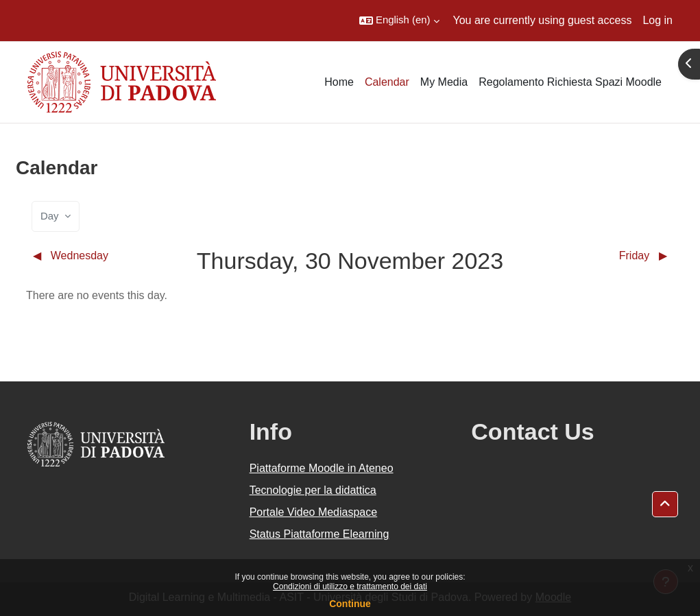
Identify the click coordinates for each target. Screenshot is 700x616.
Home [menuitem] (339, 82)
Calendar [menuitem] (387, 82)
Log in (657, 20)
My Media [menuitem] (444, 82)
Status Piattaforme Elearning (319, 534)
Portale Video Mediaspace (314, 512)
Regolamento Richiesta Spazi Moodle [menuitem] (570, 82)
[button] (399, 21)
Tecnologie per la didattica (313, 490)
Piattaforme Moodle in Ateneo (322, 468)
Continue (350, 604)
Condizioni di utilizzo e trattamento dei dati (350, 587)
